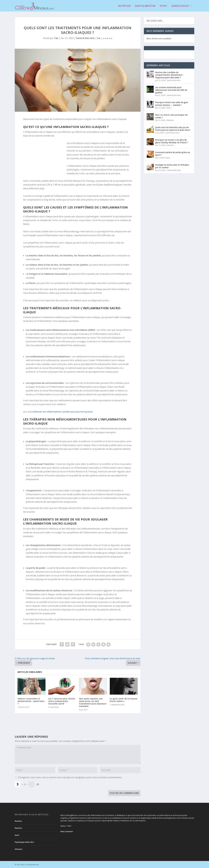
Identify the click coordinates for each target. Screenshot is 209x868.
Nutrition (124, 6)
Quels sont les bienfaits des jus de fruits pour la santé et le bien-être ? (173, 128)
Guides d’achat (180, 6)
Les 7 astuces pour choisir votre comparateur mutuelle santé (62, 701)
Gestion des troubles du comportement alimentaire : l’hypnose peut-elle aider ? (169, 75)
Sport (163, 6)
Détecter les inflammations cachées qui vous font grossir (63, 411)
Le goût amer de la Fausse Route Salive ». (124, 700)
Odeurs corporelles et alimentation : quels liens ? (31, 701)
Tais (56, 38)
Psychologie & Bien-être (24, 842)
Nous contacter (67, 831)
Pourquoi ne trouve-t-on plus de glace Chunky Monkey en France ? (172, 141)
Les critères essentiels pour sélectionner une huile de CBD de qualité (171, 90)
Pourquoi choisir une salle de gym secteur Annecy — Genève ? (172, 103)
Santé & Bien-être (145, 6)
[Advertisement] (45, 159)
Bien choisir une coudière (159, 38)
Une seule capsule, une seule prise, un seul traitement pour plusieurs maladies (93, 702)
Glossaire (19, 849)
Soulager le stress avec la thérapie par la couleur (172, 166)
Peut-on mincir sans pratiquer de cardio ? (171, 116)
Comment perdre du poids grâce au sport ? (173, 153)
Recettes (18, 821)
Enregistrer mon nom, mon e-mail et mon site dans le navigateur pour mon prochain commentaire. (70, 777)
